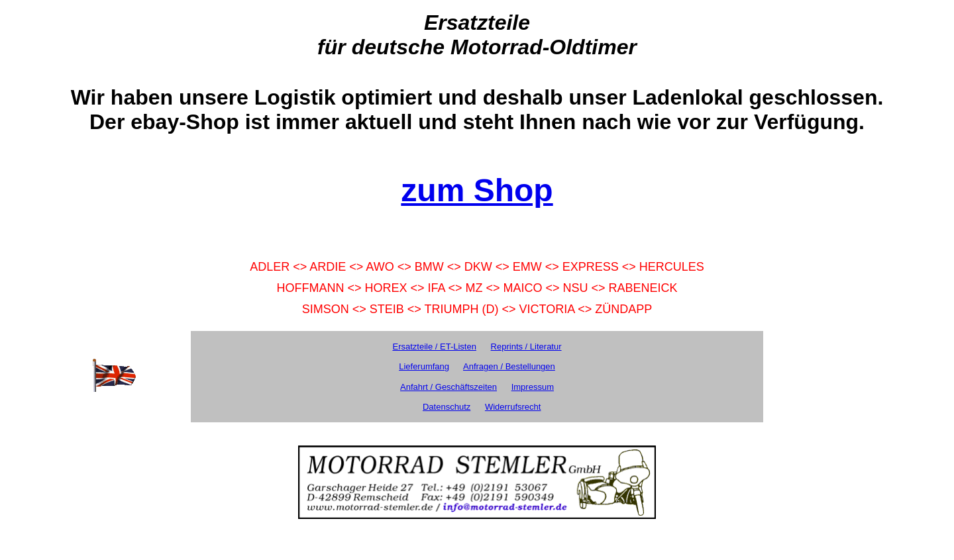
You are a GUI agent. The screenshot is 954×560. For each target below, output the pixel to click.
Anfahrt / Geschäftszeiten (449, 387)
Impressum (533, 387)
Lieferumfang (424, 366)
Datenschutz (447, 407)
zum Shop (477, 190)
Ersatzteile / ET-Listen (434, 347)
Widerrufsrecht (513, 407)
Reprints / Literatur (526, 347)
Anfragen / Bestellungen (509, 366)
